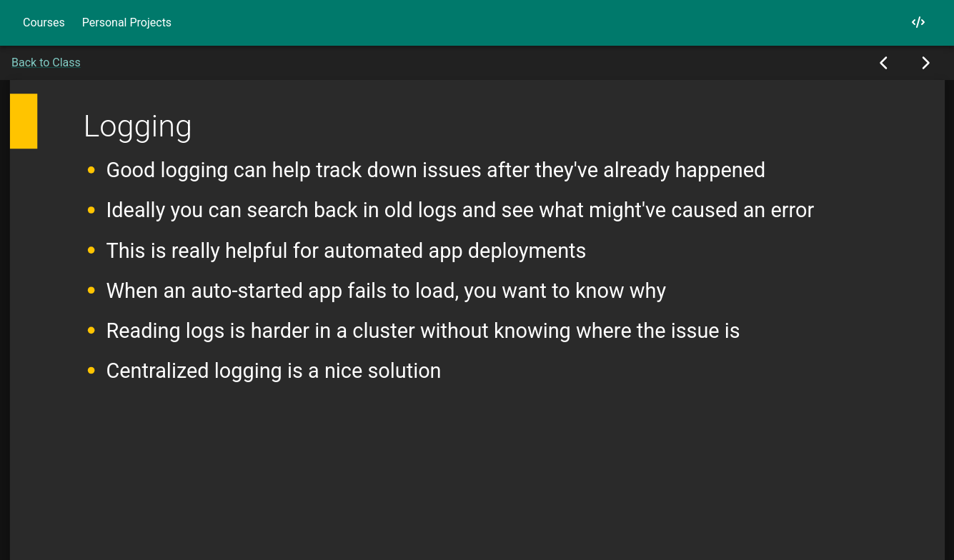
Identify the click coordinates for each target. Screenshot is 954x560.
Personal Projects (127, 22)
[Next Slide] (925, 63)
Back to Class (46, 62)
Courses (44, 22)
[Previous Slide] (884, 63)
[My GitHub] (918, 22)
